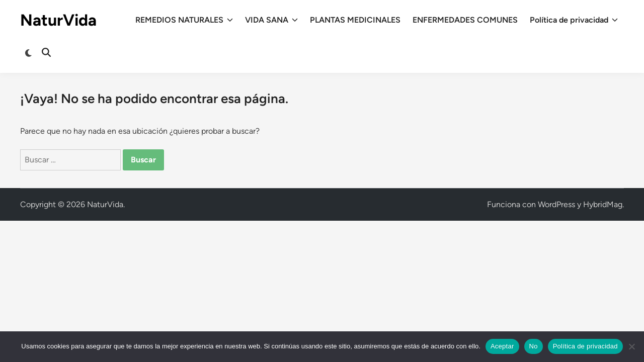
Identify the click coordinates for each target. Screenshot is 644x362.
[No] (631, 346)
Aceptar (502, 346)
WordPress (556, 204)
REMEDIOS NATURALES (184, 20)
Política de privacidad (574, 20)
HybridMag (603, 204)
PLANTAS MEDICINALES (355, 20)
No (534, 346)
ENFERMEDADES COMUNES (465, 20)
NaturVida (58, 20)
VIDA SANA (271, 20)
